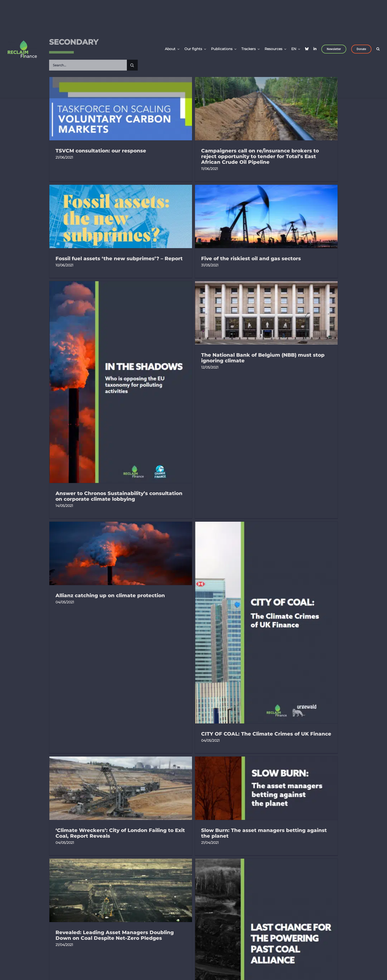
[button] (378, 48)
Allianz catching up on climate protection (110, 479)
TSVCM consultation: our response (101, 151)
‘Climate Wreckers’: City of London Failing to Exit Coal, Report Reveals (253, 556)
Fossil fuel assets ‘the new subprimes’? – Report (252, 185)
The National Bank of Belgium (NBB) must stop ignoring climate (296, 285)
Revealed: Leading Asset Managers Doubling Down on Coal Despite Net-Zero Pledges (181, 706)
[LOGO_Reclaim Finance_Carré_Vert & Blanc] (22, 42)
